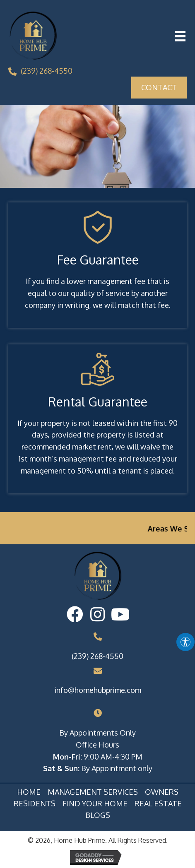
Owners (162, 792)
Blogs (98, 815)
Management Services (93, 792)
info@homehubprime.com (98, 690)
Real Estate (158, 804)
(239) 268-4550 (47, 71)
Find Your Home (95, 804)
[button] (75, 614)
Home (29, 792)
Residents (35, 804)
